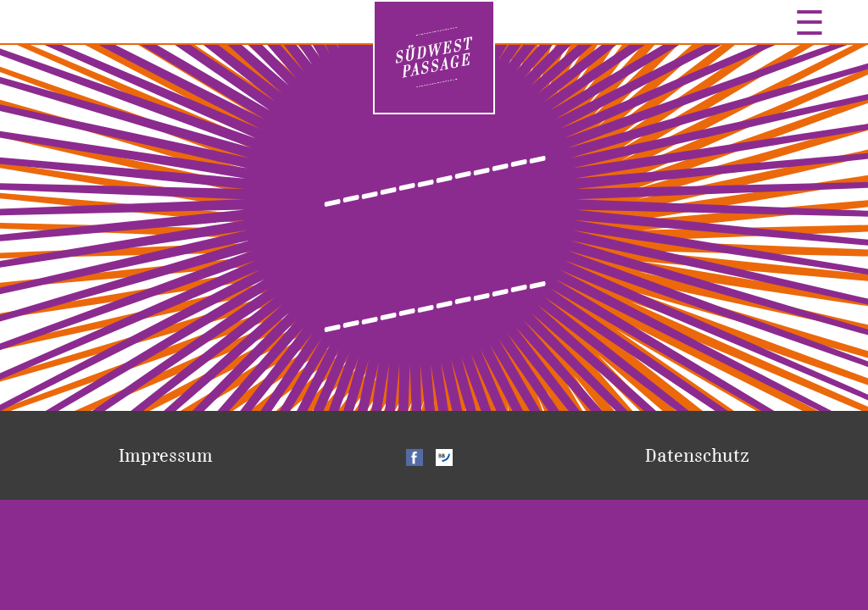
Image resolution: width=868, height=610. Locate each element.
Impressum (166, 455)
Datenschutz (697, 455)
